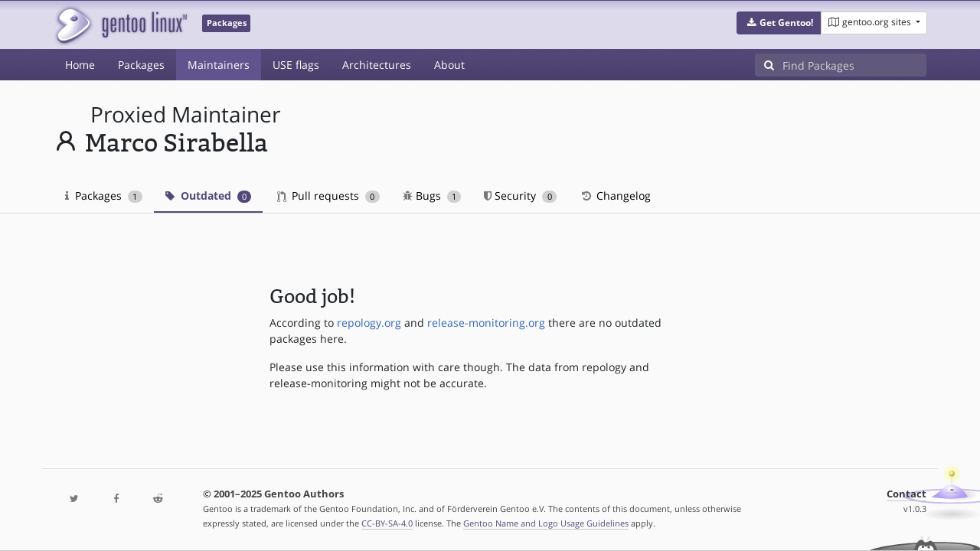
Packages (141, 65)
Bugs (432, 196)
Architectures (377, 65)
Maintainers (219, 65)
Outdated (209, 196)
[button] (779, 23)
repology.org (369, 323)
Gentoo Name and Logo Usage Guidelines (546, 523)
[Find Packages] (854, 65)
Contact (906, 494)
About (449, 65)
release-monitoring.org (486, 323)
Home (80, 65)
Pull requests (328, 196)
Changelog (615, 196)
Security (520, 196)
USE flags (296, 65)
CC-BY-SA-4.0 (387, 523)
